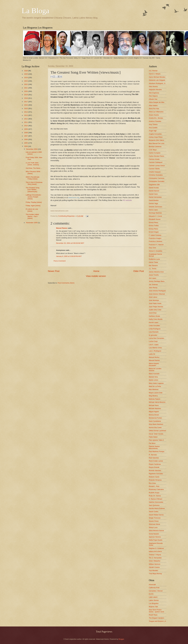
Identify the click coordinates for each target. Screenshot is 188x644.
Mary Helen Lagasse (156, 383)
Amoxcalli (152, 585)
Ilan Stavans (153, 265)
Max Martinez (154, 389)
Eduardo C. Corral (155, 216)
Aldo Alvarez (153, 86)
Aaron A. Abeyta (155, 74)
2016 (26, 105)
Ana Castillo (153, 128)
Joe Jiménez (153, 285)
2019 (26, 95)
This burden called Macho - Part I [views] (32, 216)
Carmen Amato (154, 159)
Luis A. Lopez (154, 345)
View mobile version (96, 276)
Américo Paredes (155, 121)
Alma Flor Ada (154, 109)
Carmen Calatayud (156, 162)
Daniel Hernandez (155, 197)
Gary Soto (152, 248)
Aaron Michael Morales (157, 77)
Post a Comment (60, 261)
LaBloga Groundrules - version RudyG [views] (34, 197)
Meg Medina (153, 396)
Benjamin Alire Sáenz (156, 140)
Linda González (154, 326)
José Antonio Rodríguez (157, 291)
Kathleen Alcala (154, 316)
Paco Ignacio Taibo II (156, 440)
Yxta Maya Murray (155, 574)
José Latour (153, 297)
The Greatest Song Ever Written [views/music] (32, 190)
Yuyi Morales (153, 570)
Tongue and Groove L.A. (158, 621)
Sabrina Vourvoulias (156, 502)
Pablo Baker (153, 437)
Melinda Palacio (155, 399)
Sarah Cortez (154, 512)
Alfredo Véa (153, 99)
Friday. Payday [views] (34, 202)
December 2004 (32, 149)
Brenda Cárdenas (155, 147)
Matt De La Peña (155, 386)
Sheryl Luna (153, 527)
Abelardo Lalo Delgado (157, 80)
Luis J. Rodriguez (155, 351)
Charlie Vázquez (155, 172)
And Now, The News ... (34, 168)
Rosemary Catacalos (156, 489)
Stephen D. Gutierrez (156, 548)
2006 (26, 139)
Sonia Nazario (154, 534)
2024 (26, 78)
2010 (26, 126)
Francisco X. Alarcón (156, 245)
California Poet (154, 588)
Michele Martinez (155, 408)
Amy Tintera (153, 124)
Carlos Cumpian (155, 153)
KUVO (151, 594)
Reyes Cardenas (155, 464)
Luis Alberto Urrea (155, 348)
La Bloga (36, 11)
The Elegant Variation (157, 618)
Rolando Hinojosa (155, 480)
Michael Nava (154, 405)
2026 (26, 71)
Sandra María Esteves (157, 508)
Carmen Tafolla (154, 169)
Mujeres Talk (153, 607)
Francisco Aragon (155, 238)
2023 (26, 81)
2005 (26, 143)
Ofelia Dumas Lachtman (157, 431)
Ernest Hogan (154, 232)
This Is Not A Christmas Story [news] (34, 183)
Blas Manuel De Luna (157, 143)
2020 (26, 91)
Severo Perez (154, 521)
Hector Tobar (153, 262)
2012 (26, 119)
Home (96, 271)
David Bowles (154, 200)
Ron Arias (152, 483)
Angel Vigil (153, 131)
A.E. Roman (153, 71)
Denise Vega (153, 203)
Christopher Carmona (157, 178)
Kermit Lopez (154, 322)
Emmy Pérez (153, 229)
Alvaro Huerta (154, 115)
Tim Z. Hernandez (155, 558)
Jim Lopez (153, 278)
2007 (26, 136)
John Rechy (153, 288)
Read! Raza (153, 615)
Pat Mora (152, 443)
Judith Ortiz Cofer (155, 310)
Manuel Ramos (62, 228)
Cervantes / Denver (156, 591)
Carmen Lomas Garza (157, 166)
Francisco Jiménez (156, 241)
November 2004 (32, 223)
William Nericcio (155, 564)
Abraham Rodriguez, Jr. (157, 83)
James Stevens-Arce (156, 272)
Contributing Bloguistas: (67, 216)
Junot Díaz (153, 313)
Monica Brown (154, 415)
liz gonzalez (153, 335)
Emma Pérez (153, 222)
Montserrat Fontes (155, 418)
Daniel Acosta (154, 188)
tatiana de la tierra (155, 551)
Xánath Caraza (154, 567)
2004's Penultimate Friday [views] (32, 178)
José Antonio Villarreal (157, 294)
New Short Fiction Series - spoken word (156, 611)
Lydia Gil (152, 354)
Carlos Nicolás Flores (156, 156)
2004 (26, 146)
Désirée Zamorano (156, 207)
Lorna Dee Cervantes (156, 338)
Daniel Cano (153, 194)
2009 (26, 129)
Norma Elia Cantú (155, 427)
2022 (26, 84)
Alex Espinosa (154, 93)
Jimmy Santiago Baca (157, 281)
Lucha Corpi (153, 341)
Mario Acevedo (154, 374)
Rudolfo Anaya (154, 493)
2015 (26, 108)
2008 (26, 133)
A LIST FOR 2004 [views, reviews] (32, 164)
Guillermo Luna (154, 259)
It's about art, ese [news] (32, 210)
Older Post (139, 271)
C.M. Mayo (153, 150)
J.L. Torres (153, 269)
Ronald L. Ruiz (154, 486)
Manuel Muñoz (154, 357)
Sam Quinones (154, 505)
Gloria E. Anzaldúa (156, 251)
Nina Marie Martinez (156, 424)
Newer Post (54, 271)
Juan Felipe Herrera (156, 307)
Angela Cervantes (155, 134)
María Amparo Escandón (154, 364)
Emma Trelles (154, 226)
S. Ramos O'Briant (155, 499)
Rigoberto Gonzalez (156, 474)
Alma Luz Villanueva (156, 112)
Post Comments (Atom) (66, 283)
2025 (26, 74)
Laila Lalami (153, 597)
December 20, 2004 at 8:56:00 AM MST (70, 243)
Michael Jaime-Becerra (157, 402)
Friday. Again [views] (33, 206)
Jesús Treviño (154, 275)
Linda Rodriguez (155, 329)
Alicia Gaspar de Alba (157, 102)
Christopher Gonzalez (157, 181)
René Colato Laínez (156, 461)
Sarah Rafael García (156, 515)
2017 (26, 102)
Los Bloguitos (154, 603)
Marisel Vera (153, 377)
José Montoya (154, 300)
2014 (26, 112)
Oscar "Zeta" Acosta (156, 434)
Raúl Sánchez (154, 458)
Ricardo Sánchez (155, 471)
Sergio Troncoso (155, 518)
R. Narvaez (153, 455)
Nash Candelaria (155, 421)
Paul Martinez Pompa (157, 451)
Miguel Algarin (154, 412)
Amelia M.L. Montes (156, 118)
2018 (26, 98)
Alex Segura (153, 96)
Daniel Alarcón (154, 191)
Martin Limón (153, 380)
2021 (26, 88)
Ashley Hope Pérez (156, 137)
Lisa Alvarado (154, 332)
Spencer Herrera (155, 537)
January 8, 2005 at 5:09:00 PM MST (69, 256)
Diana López (153, 210)
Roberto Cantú (154, 477)
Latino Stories (154, 600)
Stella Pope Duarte (156, 540)
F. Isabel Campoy (155, 235)
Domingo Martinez (155, 213)
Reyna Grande (154, 467)
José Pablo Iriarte (155, 303)
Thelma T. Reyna (155, 555)
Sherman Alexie (154, 524)
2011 (26, 122)
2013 (26, 115)
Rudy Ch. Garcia (155, 496)
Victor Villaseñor (155, 561)
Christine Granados (156, 175)
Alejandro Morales (155, 90)
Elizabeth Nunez (155, 219)
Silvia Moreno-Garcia (156, 531)
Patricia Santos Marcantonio (154, 447)
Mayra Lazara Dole (156, 393)
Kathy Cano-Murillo (156, 319)
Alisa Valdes (153, 105)
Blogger (121, 639)
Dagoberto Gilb (154, 185)
